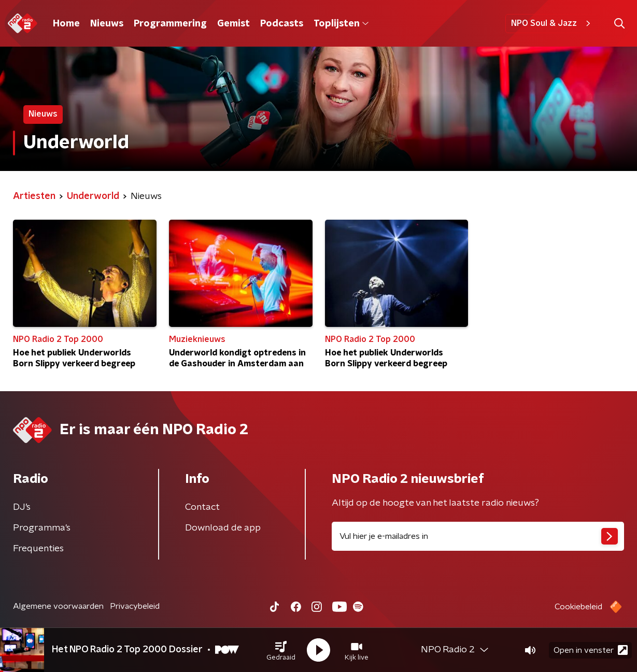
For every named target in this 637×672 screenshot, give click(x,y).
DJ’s (22, 507)
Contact (202, 507)
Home (66, 24)
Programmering (170, 24)
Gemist (233, 24)
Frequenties (38, 549)
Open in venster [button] (591, 650)
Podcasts (282, 24)
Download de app (223, 528)
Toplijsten (341, 24)
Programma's (42, 528)
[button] (281, 650)
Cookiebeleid (578, 607)
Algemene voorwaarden (58, 606)
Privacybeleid (135, 606)
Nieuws (107, 24)
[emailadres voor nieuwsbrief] (478, 536)
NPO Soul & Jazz (552, 23)
